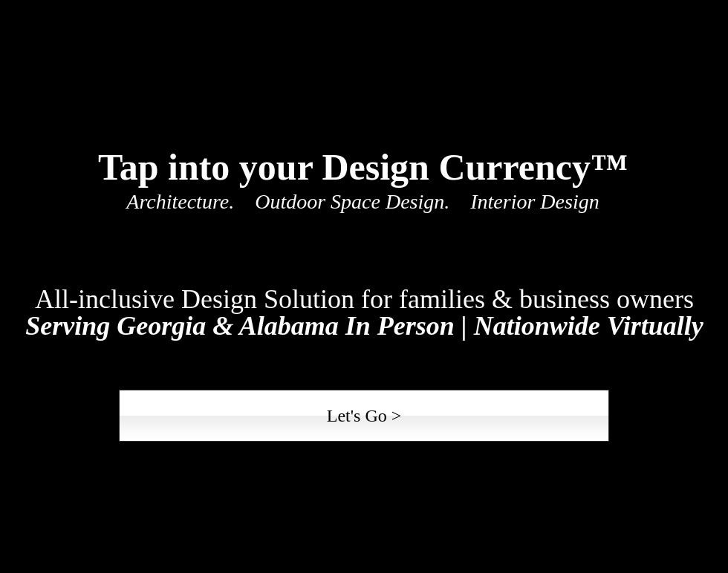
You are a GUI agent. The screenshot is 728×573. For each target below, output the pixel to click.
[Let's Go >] (364, 416)
